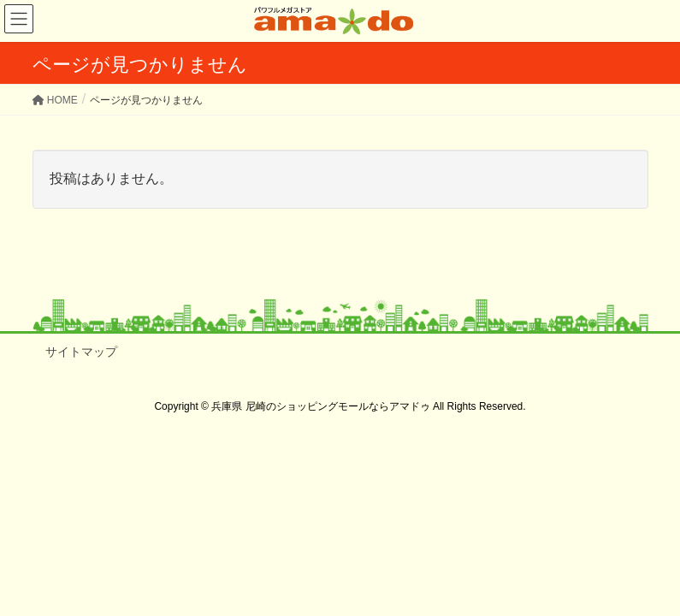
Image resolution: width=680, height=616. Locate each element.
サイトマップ (81, 352)
